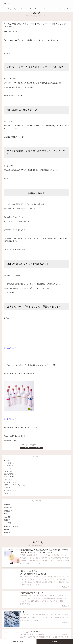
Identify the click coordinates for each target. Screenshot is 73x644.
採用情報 (55, 641)
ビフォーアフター (11, 477)
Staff (15, 9)
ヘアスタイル (10, 491)
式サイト (16, 348)
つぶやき (8, 468)
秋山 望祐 (7, 505)
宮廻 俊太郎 (8, 511)
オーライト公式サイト (11, 419)
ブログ (8, 479)
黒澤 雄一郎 (8, 508)
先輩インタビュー (11, 493)
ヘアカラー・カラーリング (14, 485)
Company (62, 9)
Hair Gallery (7, 9)
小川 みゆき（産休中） (12, 526)
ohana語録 (9, 463)
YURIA (6, 514)
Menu (31, 9)
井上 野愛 (8, 523)
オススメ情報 (10, 474)
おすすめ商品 (10, 466)
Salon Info (46, 9)
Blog (20, 9)
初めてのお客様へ (18, 641)
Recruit (70, 9)
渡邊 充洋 (7, 533)
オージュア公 (8, 348)
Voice (26, 9)
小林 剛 (6, 529)
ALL (7, 460)
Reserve (54, 9)
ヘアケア (8, 488)
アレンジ (8, 471)
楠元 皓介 (8, 517)
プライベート (10, 482)
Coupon (38, 9)
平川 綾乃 (7, 520)
